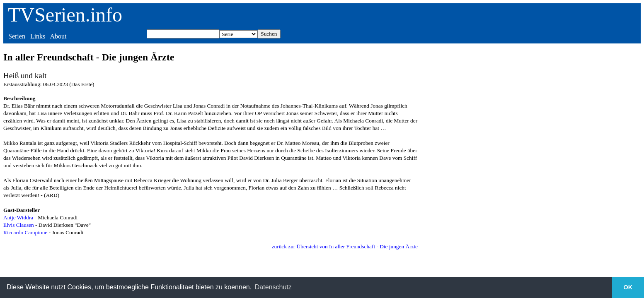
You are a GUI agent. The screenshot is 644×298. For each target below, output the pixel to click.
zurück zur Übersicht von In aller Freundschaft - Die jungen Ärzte (345, 246)
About (58, 36)
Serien (17, 36)
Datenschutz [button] (273, 287)
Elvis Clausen (19, 225)
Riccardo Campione (25, 232)
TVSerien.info (65, 15)
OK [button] (628, 287)
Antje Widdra (18, 217)
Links (38, 36)
